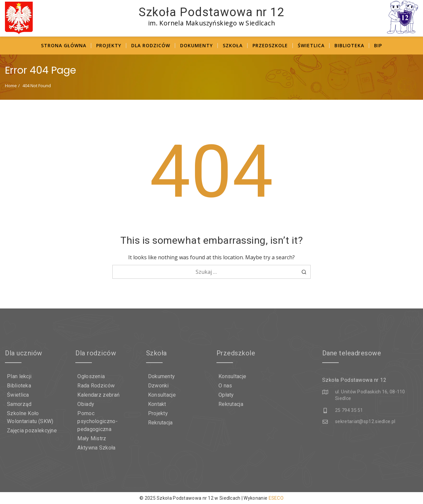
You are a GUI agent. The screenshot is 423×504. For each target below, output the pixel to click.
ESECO (276, 498)
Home (11, 86)
